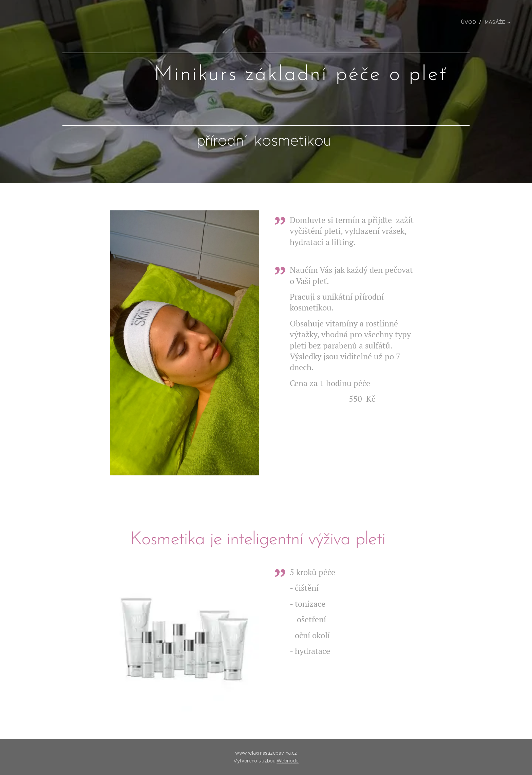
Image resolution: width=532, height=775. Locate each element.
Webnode (288, 761)
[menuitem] (471, 22)
